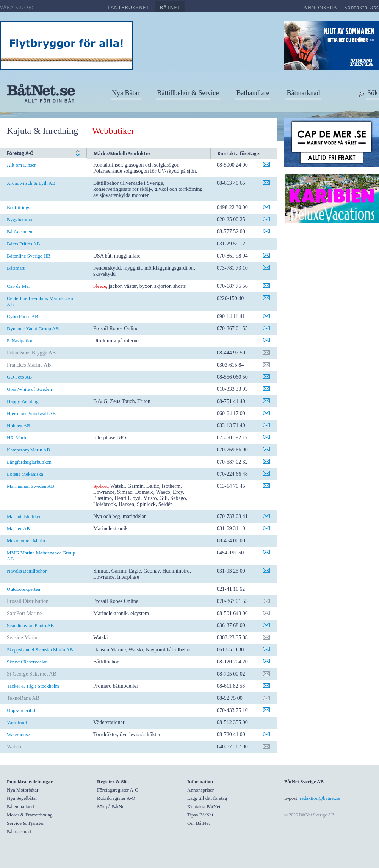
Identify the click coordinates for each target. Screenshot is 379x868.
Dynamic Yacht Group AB (33, 329)
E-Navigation (20, 341)
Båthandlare (253, 93)
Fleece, (100, 286)
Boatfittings (18, 207)
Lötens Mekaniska (25, 474)
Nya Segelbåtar (22, 798)
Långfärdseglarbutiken (29, 462)
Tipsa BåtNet (200, 815)
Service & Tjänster (25, 823)
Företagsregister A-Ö (118, 790)
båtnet (170, 7)
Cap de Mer (18, 286)
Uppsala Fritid (21, 710)
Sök (373, 93)
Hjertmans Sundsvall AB (31, 413)
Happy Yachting (23, 401)
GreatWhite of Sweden (29, 389)
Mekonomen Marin (26, 541)
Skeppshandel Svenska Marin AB (40, 650)
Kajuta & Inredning (42, 131)
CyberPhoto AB (23, 316)
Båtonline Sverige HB (29, 256)
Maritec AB (18, 528)
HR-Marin (17, 438)
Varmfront (17, 722)
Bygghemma (19, 219)
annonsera (320, 7)
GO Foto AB (19, 377)
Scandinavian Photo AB (30, 625)
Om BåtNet (199, 823)
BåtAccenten (20, 232)
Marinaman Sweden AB (31, 486)
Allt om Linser (21, 165)
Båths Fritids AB (23, 244)
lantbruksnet (128, 7)
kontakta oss (362, 7)
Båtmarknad (303, 93)
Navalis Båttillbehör (27, 571)
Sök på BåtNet (111, 806)
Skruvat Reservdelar (27, 662)
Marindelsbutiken (24, 516)
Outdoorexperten (23, 589)
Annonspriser (200, 790)
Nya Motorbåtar (23, 790)
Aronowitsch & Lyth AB (31, 183)
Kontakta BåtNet (204, 806)
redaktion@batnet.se (320, 798)
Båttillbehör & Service (188, 93)
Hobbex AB (19, 425)
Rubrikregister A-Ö (116, 798)
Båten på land (20, 806)
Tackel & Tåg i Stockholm (33, 686)
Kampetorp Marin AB (28, 450)
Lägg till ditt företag (207, 798)
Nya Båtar (126, 93)
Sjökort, (101, 486)
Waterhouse (18, 735)
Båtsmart (16, 268)
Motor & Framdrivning (30, 815)
